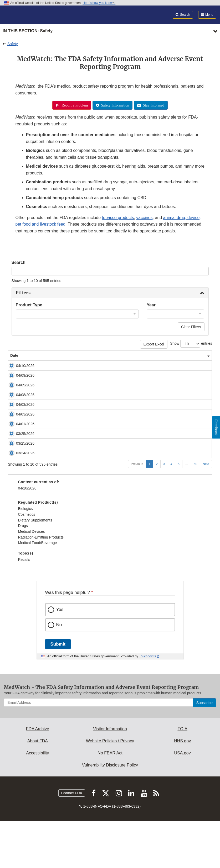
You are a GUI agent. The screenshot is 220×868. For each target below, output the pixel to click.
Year (151, 305)
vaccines (144, 218)
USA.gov (183, 800)
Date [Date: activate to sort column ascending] (14, 355)
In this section (28, 31)
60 (195, 511)
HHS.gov (182, 788)
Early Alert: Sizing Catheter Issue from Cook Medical (76, 375)
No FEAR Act (110, 800)
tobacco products (118, 218)
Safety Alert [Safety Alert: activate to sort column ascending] (43, 355)
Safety (13, 44)
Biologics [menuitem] (25, 556)
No (59, 672)
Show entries (191, 344)
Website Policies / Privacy (110, 788)
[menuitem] (110, 582)
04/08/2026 (19, 400)
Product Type (29, 305)
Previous (137, 511)
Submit (58, 691)
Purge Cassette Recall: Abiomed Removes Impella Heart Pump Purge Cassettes (99, 430)
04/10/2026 (19, 366)
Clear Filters (191, 327)
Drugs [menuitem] (23, 573)
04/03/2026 (19, 415)
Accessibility (37, 800)
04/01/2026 (19, 440)
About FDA (38, 788)
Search (19, 262)
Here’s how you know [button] (99, 3)
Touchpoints (147, 704)
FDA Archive (38, 776)
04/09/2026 (19, 375)
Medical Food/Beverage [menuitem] (38, 590)
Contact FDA (72, 840)
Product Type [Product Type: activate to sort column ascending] (182, 355)
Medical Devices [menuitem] (32, 579)
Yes (60, 657)
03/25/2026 (19, 460)
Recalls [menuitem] (24, 607)
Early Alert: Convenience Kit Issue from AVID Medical (76, 366)
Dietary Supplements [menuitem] (35, 567)
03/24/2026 (19, 484)
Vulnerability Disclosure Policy (110, 812)
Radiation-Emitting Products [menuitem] (41, 584)
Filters (23, 293)
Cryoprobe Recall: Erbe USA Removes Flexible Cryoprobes (82, 460)
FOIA (182, 776)
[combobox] (77, 314)
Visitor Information (110, 776)
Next (206, 511)
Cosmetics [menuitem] (27, 562)
